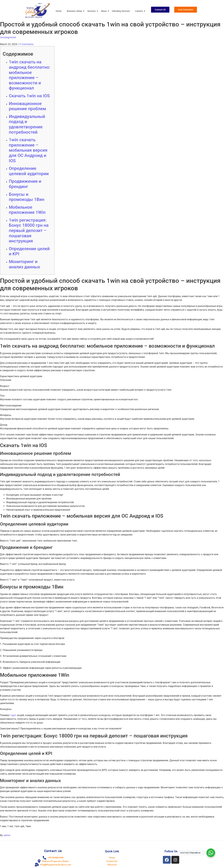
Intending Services (121, 11)
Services (92, 11)
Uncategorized (8, 37)
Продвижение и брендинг (25, 184)
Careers (139, 11)
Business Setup (75, 11)
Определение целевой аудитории (29, 171)
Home (59, 11)
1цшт (13, 715)
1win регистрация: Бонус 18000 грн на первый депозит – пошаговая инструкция (29, 231)
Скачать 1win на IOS (29, 96)
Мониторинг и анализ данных (24, 264)
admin (7, 835)
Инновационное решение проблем (27, 106)
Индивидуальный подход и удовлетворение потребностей (27, 124)
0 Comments (26, 44)
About (104, 11)
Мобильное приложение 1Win (27, 210)
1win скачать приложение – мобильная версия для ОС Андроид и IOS (28, 150)
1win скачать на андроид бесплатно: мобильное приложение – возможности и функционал (30, 75)
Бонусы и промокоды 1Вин (27, 197)
